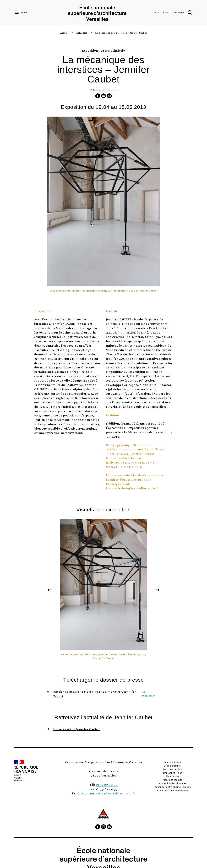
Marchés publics (173, 769)
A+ (159, 15)
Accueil (64, 33)
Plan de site (173, 776)
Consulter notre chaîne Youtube (173, 787)
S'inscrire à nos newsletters (173, 791)
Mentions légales (173, 780)
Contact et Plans (173, 773)
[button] (183, 15)
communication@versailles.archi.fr (109, 793)
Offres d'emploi (173, 766)
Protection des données (173, 783)
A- (156, 15)
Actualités (82, 33)
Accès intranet (173, 762)
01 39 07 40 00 (107, 784)
